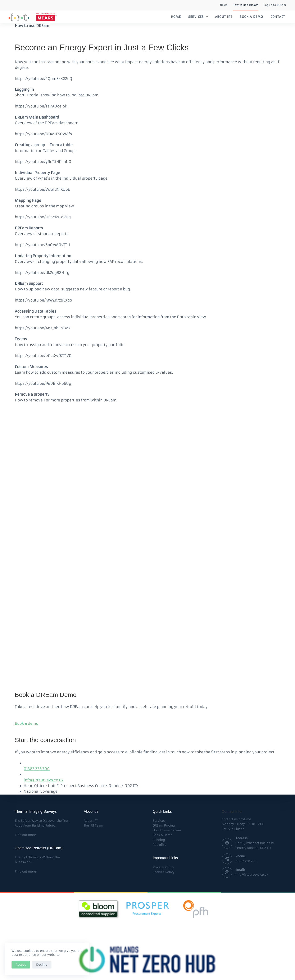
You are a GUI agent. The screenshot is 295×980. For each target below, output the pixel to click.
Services (199, 17)
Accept (21, 965)
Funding (159, 840)
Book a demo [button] (27, 723)
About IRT (224, 17)
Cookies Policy (164, 872)
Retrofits (159, 845)
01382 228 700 (37, 769)
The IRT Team (93, 825)
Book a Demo (251, 17)
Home (176, 17)
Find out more (25, 835)
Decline (42, 965)
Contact (278, 17)
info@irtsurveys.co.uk (44, 780)
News (224, 5)
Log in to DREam (275, 5)
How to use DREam (246, 5)
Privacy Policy (163, 867)
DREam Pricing (164, 825)
